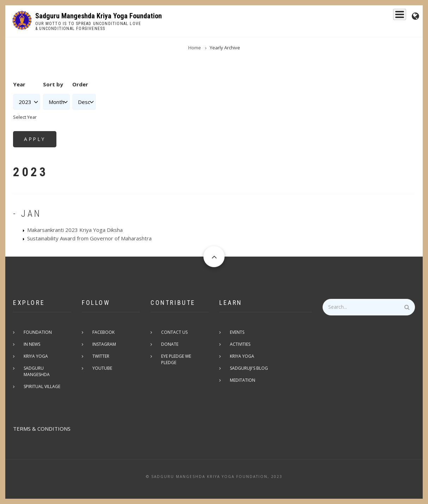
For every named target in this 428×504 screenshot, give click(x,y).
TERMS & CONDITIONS (42, 429)
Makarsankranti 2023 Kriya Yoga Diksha (75, 230)
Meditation (243, 380)
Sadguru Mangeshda (270, 17)
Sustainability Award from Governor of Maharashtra (89, 238)
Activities (240, 344)
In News (32, 344)
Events (393, 17)
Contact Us (174, 332)
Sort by (53, 84)
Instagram (104, 344)
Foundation (359, 17)
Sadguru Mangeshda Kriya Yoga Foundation (99, 16)
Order (80, 84)
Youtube (102, 368)
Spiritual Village (42, 386)
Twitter (101, 356)
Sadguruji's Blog (249, 368)
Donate (170, 344)
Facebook (103, 332)
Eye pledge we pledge (176, 359)
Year (19, 84)
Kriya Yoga (320, 17)
